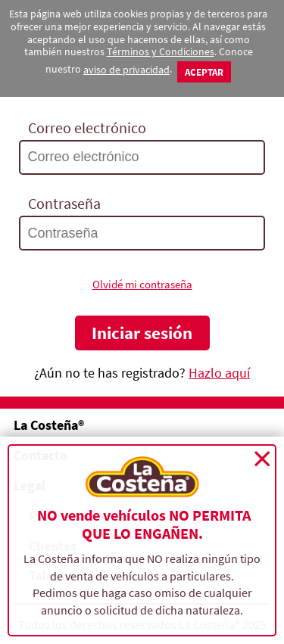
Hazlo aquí (219, 373)
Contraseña (64, 204)
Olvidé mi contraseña (142, 284)
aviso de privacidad (126, 70)
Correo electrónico (87, 128)
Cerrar (262, 459)
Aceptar (204, 72)
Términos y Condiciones (161, 51)
